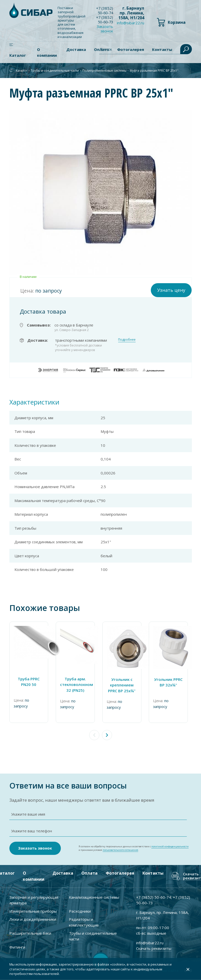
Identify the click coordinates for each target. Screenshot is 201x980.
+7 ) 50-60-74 (105, 10)
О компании (47, 52)
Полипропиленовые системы (104, 70)
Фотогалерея (120, 873)
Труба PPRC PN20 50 (29, 681)
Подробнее (127, 340)
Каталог (18, 55)
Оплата (89, 873)
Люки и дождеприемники (33, 919)
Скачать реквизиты (154, 949)
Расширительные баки (30, 933)
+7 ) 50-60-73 (105, 20)
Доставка (76, 49)
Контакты (153, 873)
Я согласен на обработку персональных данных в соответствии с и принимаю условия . (134, 848)
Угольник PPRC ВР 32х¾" (172, 682)
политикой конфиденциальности (170, 847)
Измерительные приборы (33, 911)
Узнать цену (171, 290)
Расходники (80, 911)
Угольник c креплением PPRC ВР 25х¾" (124, 685)
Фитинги (17, 947)
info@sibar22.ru (131, 23)
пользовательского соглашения (120, 850)
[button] (107, 735)
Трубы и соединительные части (55, 70)
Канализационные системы (94, 897)
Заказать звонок (105, 29)
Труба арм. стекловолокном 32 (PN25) (77, 684)
